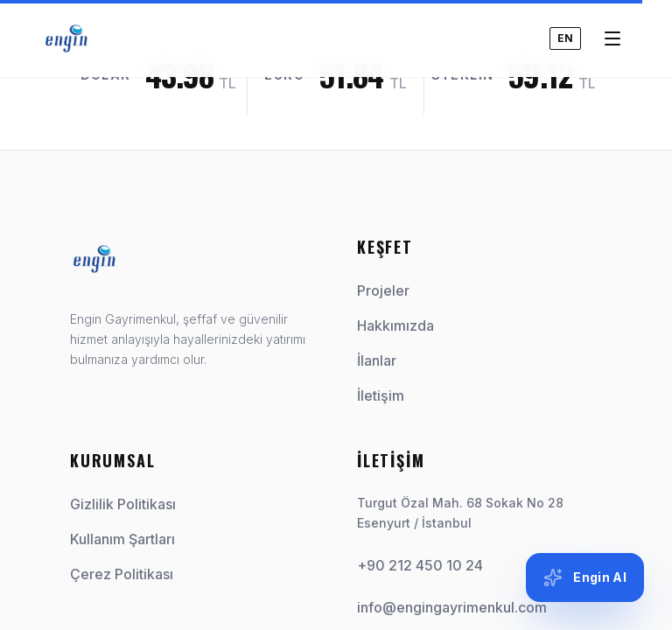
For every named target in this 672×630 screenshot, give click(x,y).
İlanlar (384, 360)
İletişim (388, 395)
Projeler (390, 290)
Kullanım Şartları (122, 539)
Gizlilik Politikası (123, 504)
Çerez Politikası (122, 574)
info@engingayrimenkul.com (452, 607)
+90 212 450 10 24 (420, 565)
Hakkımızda (402, 325)
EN (565, 22)
